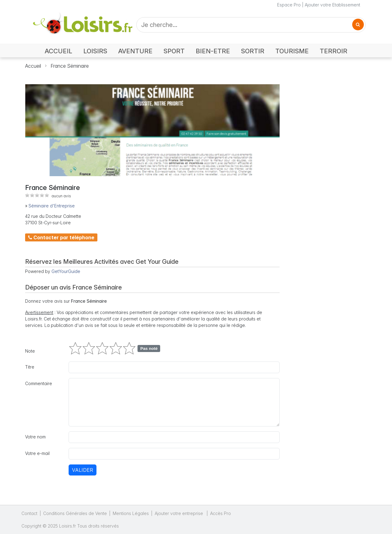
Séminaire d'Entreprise (52, 206)
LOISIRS (95, 51)
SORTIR (253, 51)
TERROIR (334, 51)
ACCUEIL (58, 51)
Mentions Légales (131, 513)
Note (30, 351)
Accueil (33, 66)
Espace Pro (289, 5)
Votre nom (35, 437)
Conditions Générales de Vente (75, 513)
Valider (83, 470)
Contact (29, 513)
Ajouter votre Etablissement (332, 5)
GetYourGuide (66, 271)
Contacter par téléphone (61, 237)
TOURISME (292, 51)
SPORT (174, 51)
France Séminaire (70, 66)
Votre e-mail (37, 453)
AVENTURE (135, 51)
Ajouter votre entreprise (179, 513)
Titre (30, 367)
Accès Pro (221, 513)
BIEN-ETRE (213, 51)
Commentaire (39, 383)
